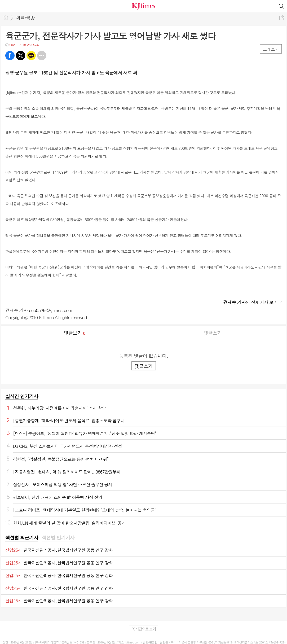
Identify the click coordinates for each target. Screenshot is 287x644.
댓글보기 (74, 333)
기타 (42, 56)
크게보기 (271, 49)
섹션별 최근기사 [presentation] (22, 538)
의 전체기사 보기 (250, 302)
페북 (10, 56)
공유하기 (282, 18)
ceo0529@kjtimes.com (51, 310)
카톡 (31, 56)
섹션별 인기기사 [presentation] (58, 538)
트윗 (21, 56)
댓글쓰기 (213, 333)
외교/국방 (25, 18)
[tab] (22, 538)
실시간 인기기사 (22, 396)
